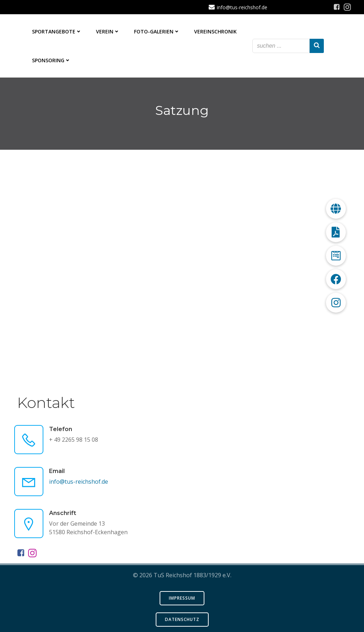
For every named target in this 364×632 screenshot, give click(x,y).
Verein (108, 31)
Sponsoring (51, 60)
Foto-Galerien (157, 31)
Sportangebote (57, 31)
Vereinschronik (215, 31)
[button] (336, 303)
